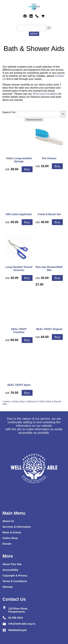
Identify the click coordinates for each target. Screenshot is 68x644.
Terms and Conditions (45, 94)
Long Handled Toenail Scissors (19, 269)
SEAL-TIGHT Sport (19, 385)
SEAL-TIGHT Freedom (19, 331)
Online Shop (19, 402)
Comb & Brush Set (49, 214)
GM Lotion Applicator (19, 214)
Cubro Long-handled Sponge (19, 160)
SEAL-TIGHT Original (49, 329)
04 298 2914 (16, 618)
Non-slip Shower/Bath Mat (49, 269)
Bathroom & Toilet (36, 402)
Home (7, 402)
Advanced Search (34, 120)
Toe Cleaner (49, 158)
